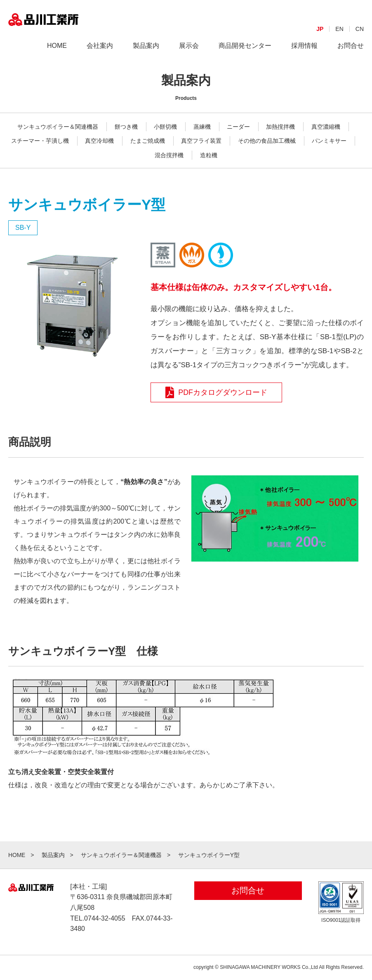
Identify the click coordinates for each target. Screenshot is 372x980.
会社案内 (100, 52)
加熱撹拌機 (280, 127)
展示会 (189, 52)
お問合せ (351, 52)
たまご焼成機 (148, 141)
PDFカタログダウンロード (217, 392)
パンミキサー (329, 141)
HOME (57, 52)
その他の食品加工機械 (267, 141)
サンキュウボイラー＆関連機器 (58, 127)
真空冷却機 (99, 141)
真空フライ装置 (201, 141)
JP (320, 35)
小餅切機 (165, 127)
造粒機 (209, 155)
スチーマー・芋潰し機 (40, 141)
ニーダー (238, 127)
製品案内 (146, 52)
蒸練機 (202, 127)
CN (360, 35)
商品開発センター (245, 52)
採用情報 (304, 52)
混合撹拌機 (169, 155)
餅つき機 (126, 127)
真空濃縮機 (326, 127)
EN (339, 35)
